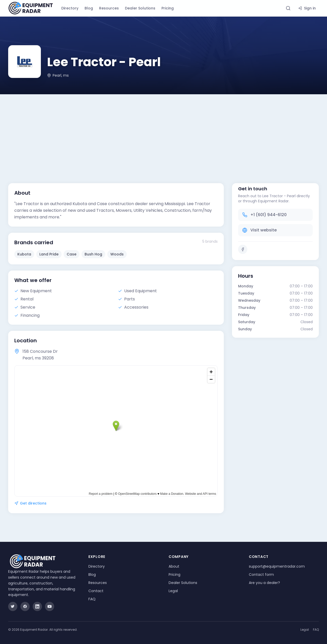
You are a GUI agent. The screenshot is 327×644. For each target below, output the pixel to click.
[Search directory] (288, 8)
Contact (96, 591)
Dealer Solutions (140, 8)
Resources (109, 8)
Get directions (30, 503)
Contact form (261, 575)
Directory (70, 8)
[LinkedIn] (37, 606)
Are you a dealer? (264, 583)
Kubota (24, 254)
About (174, 566)
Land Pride (49, 254)
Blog (89, 8)
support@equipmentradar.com (277, 566)
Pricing (168, 8)
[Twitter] (13, 606)
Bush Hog (93, 254)
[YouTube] (50, 606)
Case (72, 254)
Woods (117, 254)
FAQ (92, 599)
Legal (173, 591)
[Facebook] (243, 249)
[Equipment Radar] (31, 8)
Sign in (307, 8)
